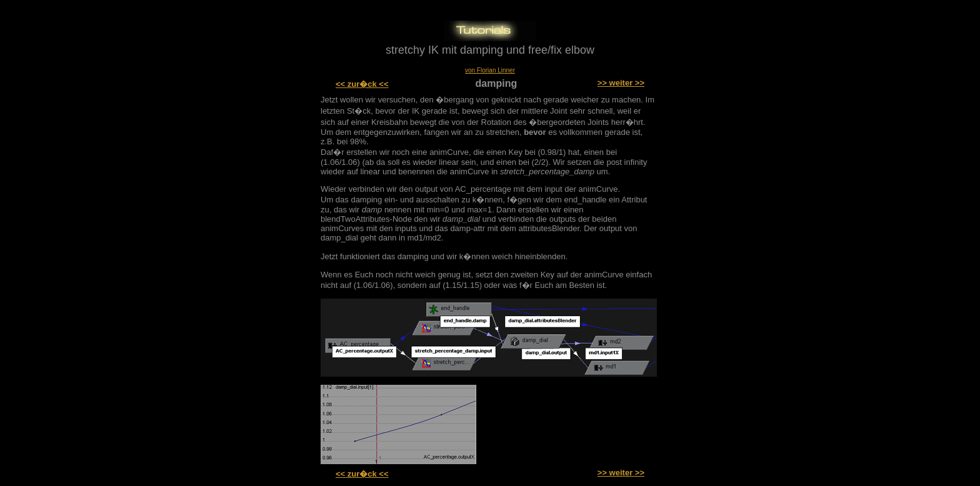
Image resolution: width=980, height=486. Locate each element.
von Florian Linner (490, 70)
